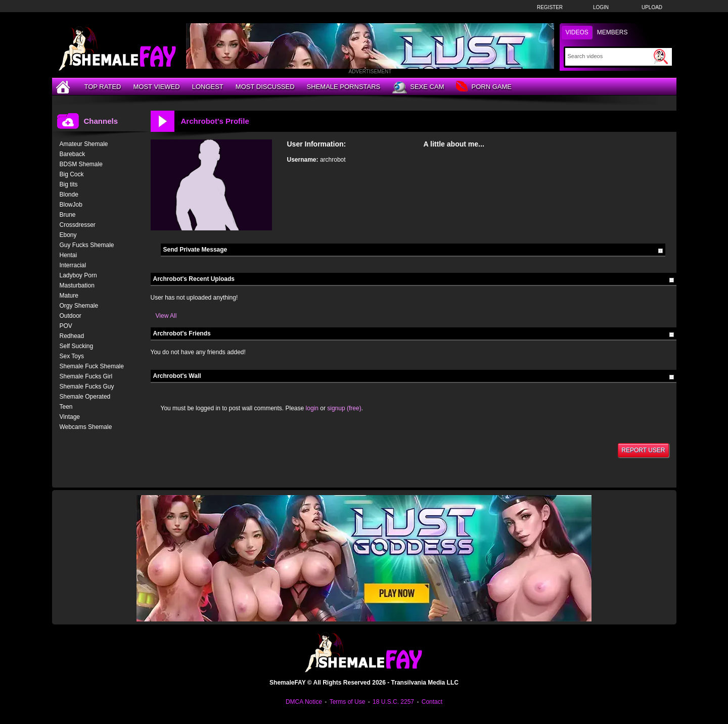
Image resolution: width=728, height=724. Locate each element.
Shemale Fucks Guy (87, 387)
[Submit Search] (661, 57)
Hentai (69, 255)
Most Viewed (156, 87)
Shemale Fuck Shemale (92, 366)
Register (550, 7)
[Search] (609, 56)
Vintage (70, 417)
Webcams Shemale (86, 427)
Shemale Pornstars (344, 87)
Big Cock (72, 174)
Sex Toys (72, 356)
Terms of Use (348, 702)
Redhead (72, 336)
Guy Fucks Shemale (87, 245)
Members (612, 32)
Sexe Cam (418, 87)
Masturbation (77, 285)
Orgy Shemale (79, 306)
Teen (66, 407)
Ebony (68, 235)
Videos (577, 32)
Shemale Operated (85, 397)
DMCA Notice (304, 702)
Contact (432, 702)
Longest (208, 87)
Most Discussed (265, 87)
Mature (69, 296)
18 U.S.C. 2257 (393, 702)
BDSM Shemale (81, 164)
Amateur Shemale (84, 144)
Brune (68, 215)
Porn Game (484, 87)
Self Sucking (77, 346)
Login (601, 7)
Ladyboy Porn (78, 275)
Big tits (69, 184)
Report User (643, 450)
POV (66, 326)
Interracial (73, 265)
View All (166, 316)
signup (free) (344, 408)
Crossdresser (78, 225)
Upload (652, 7)
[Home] (64, 87)
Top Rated (103, 87)
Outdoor (71, 316)
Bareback (73, 154)
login (312, 408)
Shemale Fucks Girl (86, 376)
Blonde (69, 195)
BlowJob (71, 205)
